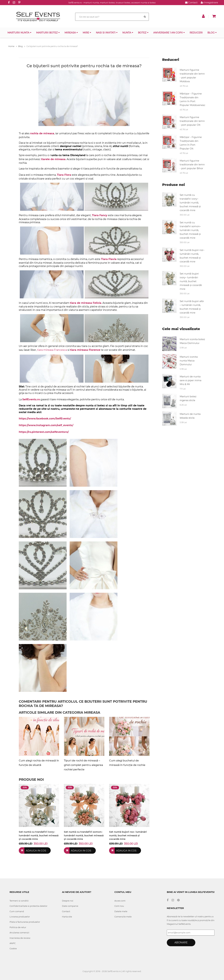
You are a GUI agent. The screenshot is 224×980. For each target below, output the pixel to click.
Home (13, 46)
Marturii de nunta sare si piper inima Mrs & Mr (191, 380)
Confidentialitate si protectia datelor (28, 906)
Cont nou (119, 906)
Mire (87, 33)
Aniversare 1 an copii (169, 33)
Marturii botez (48, 33)
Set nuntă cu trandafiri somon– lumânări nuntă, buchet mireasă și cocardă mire (190, 230)
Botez (143, 33)
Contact (191, 2)
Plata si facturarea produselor (25, 922)
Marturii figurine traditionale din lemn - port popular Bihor (192, 164)
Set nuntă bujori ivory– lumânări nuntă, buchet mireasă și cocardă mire (191, 281)
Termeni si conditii (19, 901)
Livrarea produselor (20, 917)
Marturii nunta (19, 33)
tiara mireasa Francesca (52, 350)
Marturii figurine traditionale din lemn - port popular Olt (192, 121)
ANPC (13, 943)
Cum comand (17, 911)
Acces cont (120, 901)
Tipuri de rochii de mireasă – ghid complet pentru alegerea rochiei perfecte (83, 765)
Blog (212, 33)
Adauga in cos (36, 851)
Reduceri (196, 33)
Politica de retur (18, 927)
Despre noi (68, 901)
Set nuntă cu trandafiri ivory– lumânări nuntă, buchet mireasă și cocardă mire (190, 203)
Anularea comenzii (19, 933)
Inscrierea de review (20, 938)
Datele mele (121, 911)
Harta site (67, 917)
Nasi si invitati (107, 33)
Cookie (13, 948)
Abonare (181, 942)
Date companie (70, 906)
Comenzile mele (123, 917)
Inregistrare (209, 2)
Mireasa (71, 33)
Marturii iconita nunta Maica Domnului (189, 361)
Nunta (128, 33)
